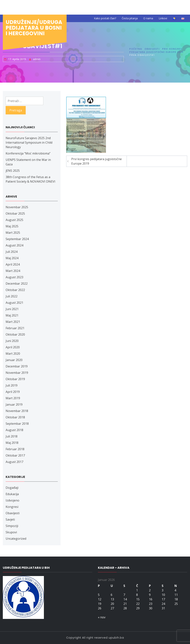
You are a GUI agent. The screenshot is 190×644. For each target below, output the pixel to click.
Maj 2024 (12, 258)
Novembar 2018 (17, 411)
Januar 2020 (14, 360)
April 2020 (13, 347)
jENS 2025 (13, 171)
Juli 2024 (12, 252)
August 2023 (14, 277)
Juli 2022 (12, 296)
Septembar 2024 (17, 239)
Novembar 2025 (17, 207)
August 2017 (14, 462)
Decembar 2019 (17, 366)
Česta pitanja (130, 18)
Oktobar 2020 (15, 334)
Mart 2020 (13, 354)
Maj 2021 (12, 315)
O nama (148, 18)
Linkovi (163, 18)
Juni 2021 (12, 309)
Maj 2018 (12, 443)
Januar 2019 (14, 404)
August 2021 (14, 303)
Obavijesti (13, 513)
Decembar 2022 (17, 284)
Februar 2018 (15, 449)
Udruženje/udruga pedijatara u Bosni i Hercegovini (34, 28)
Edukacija (12, 494)
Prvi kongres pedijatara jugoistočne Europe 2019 (97, 161)
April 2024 (13, 264)
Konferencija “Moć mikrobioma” (28, 153)
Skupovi (11, 532)
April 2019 (13, 392)
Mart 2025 (13, 233)
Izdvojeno (12, 500)
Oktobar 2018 (15, 417)
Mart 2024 (13, 271)
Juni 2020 (12, 341)
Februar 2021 (15, 328)
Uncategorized (16, 539)
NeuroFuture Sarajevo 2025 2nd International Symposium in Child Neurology (29, 143)
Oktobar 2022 (15, 290)
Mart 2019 (13, 398)
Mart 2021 (13, 322)
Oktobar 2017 (15, 455)
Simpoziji (12, 526)
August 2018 (14, 430)
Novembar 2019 (17, 373)
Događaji (12, 488)
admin (37, 59)
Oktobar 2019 (15, 379)
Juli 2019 (12, 385)
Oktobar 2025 (15, 213)
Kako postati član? (105, 18)
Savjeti (10, 519)
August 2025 (14, 220)
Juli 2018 (12, 436)
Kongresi (12, 507)
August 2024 (14, 245)
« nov (102, 617)
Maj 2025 (12, 226)
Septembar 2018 (17, 424)
